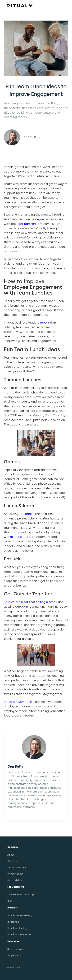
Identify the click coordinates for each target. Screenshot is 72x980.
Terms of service (17, 867)
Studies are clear (16, 602)
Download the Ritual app (21, 895)
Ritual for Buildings (18, 928)
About (11, 855)
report (45, 323)
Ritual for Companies (19, 702)
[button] (65, 5)
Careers (12, 861)
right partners (27, 224)
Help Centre (14, 955)
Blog (10, 901)
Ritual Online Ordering (20, 916)
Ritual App (13, 922)
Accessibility (15, 880)
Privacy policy (15, 874)
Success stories (16, 949)
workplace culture (17, 537)
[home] (19, 5)
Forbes (28, 514)
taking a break (47, 602)
